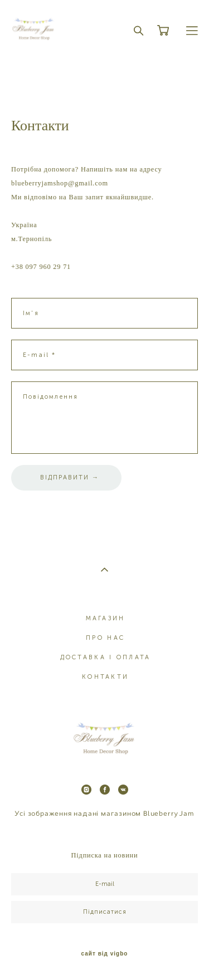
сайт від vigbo (105, 954)
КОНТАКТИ (105, 677)
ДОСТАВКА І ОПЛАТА (106, 657)
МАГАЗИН (106, 618)
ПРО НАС (105, 638)
